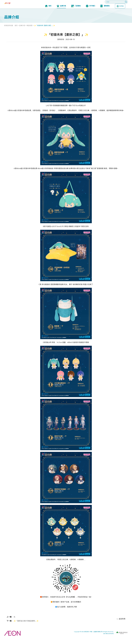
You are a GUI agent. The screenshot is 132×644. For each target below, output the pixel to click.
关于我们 (90, 12)
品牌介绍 (61, 12)
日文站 (120, 12)
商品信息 (29, 32)
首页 (48, 12)
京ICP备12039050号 (108, 640)
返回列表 (122, 625)
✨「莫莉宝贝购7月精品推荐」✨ (26, 627)
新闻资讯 (105, 12)
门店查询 (76, 12)
